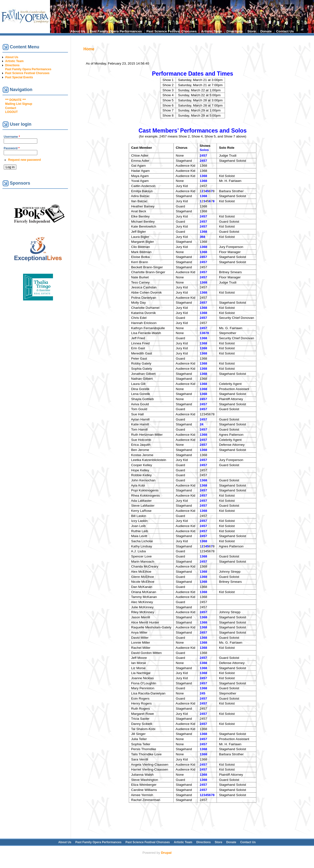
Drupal (166, 853)
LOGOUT (11, 112)
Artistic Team (212, 31)
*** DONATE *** (15, 100)
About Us (78, 31)
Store (252, 31)
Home (89, 49)
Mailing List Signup (19, 104)
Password (12, 148)
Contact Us (285, 31)
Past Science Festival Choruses (172, 31)
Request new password (24, 160)
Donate (266, 31)
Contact (11, 108)
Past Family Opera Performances (116, 31)
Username (12, 137)
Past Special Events (19, 77)
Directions (235, 31)
